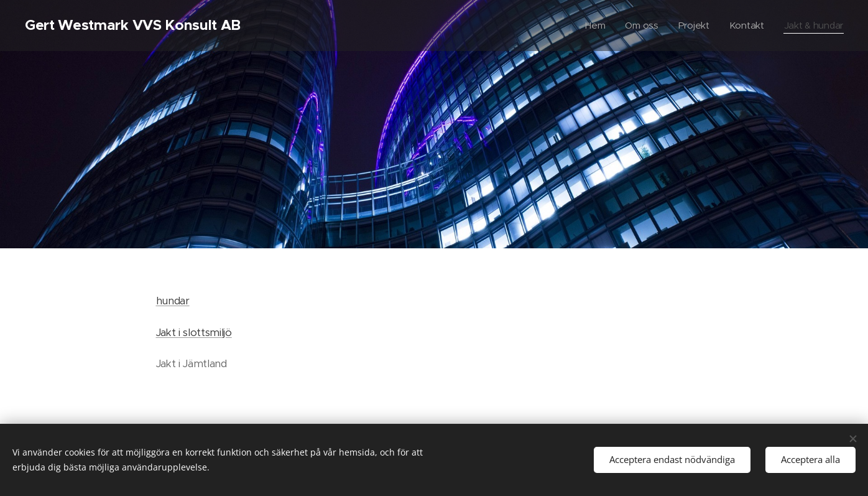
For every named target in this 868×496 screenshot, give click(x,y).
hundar (173, 301)
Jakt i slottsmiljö (194, 332)
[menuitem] (593, 26)
